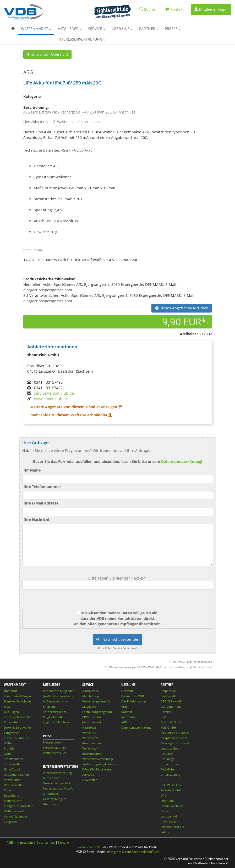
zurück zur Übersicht (47, 54)
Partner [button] (149, 29)
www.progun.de (89, 847)
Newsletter (90, 780)
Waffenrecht (91, 738)
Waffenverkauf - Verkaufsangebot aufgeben (16, 816)
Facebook (139, 852)
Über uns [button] (122, 29)
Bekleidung (12, 795)
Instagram (114, 852)
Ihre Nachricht (37, 520)
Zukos (165, 832)
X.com (127, 852)
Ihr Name (32, 470)
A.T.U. (165, 780)
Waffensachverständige (98, 759)
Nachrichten (91, 691)
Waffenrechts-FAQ (55, 753)
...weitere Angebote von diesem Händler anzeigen (75, 407)
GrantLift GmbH (171, 722)
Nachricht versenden (117, 639)
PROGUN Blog (92, 717)
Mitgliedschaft (53, 717)
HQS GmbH (168, 727)
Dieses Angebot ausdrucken (182, 308)
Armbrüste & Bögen (17, 696)
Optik (8, 754)
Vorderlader (12, 780)
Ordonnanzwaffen (16, 775)
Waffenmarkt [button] (36, 29)
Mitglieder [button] (70, 29)
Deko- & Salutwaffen (18, 727)
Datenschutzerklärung (181, 461)
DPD (164, 795)
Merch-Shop (91, 696)
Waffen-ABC (90, 733)
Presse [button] (173, 29)
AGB (124, 722)
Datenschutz (46, 843)
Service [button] (97, 29)
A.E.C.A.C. (89, 775)
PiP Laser (167, 754)
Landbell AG (169, 816)
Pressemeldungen (55, 748)
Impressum (129, 717)
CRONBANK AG (171, 701)
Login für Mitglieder (57, 722)
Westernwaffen (14, 785)
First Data (167, 801)
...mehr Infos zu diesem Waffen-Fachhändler (70, 415)
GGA (164, 717)
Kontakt (127, 712)
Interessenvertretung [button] (81, 39)
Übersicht (10, 691)
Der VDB (127, 691)
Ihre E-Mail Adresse (41, 503)
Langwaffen (12, 733)
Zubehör (10, 790)
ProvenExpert (170, 764)
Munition (10, 748)
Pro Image (168, 759)
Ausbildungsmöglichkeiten (100, 764)
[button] (13, 29)
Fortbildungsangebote (97, 712)
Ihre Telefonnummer (42, 487)
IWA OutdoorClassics (175, 733)
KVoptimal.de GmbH (174, 738)
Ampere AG (168, 691)
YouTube (153, 852)
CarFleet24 (168, 696)
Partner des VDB (133, 696)
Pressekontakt (53, 742)
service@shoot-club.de (54, 393)
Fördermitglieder (55, 712)
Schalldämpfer (14, 759)
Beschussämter (92, 754)
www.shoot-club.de (51, 399)
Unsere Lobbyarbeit (57, 783)
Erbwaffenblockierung (97, 769)
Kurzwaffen (12, 722)
